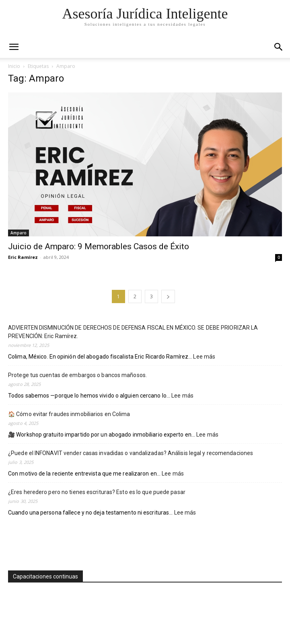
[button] (279, 47)
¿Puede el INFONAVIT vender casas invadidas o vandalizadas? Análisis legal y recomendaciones (131, 453)
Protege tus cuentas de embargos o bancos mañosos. (77, 375)
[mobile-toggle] (14, 47)
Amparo (19, 233)
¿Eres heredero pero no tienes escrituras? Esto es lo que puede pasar (97, 492)
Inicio (14, 66)
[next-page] (168, 296)
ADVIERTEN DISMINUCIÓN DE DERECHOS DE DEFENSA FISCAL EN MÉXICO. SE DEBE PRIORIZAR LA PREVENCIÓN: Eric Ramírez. (133, 332)
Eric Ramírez (23, 257)
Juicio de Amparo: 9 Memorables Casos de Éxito (99, 246)
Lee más (204, 357)
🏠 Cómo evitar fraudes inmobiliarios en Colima (69, 414)
